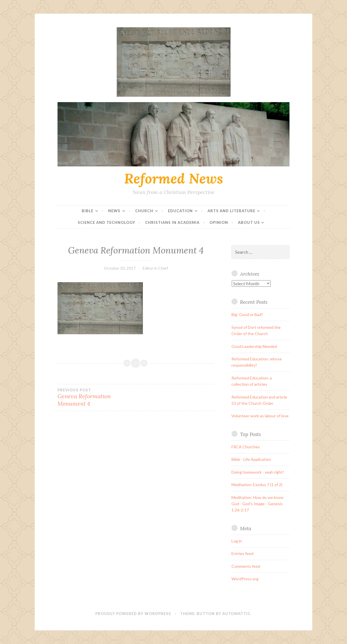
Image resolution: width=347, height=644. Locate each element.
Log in (237, 541)
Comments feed (246, 566)
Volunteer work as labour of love (260, 416)
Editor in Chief (155, 268)
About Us (249, 222)
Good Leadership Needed (254, 346)
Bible (88, 211)
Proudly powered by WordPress (133, 614)
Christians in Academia (172, 222)
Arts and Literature (231, 211)
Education (180, 211)
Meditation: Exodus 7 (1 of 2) (257, 485)
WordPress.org (245, 579)
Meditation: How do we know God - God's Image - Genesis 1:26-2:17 (257, 504)
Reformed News (174, 178)
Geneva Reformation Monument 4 (97, 397)
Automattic (236, 614)
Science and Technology (106, 222)
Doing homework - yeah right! (258, 472)
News (114, 211)
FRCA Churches (246, 447)
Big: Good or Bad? (247, 314)
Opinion (219, 222)
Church (144, 211)
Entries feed (242, 553)
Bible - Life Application (251, 459)
